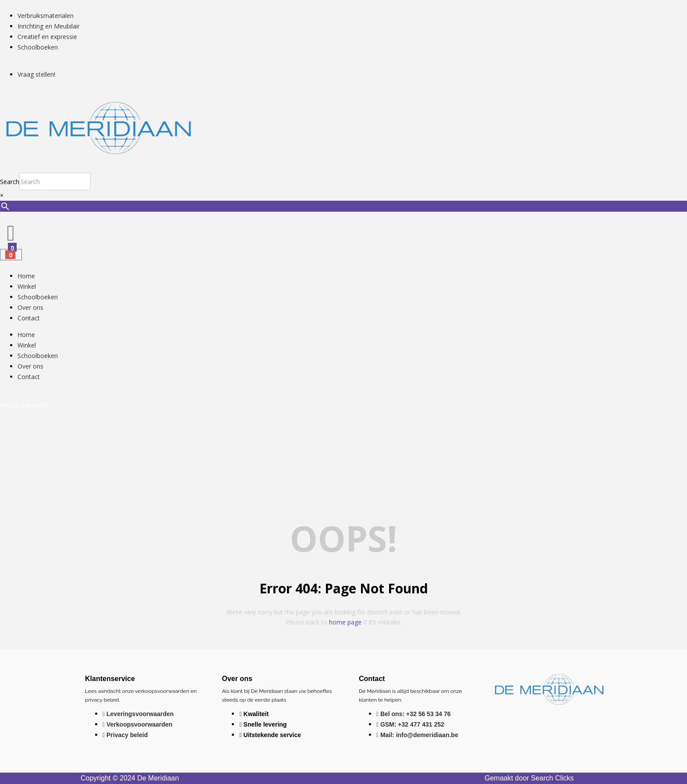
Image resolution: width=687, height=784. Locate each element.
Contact (29, 318)
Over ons (30, 307)
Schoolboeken (38, 297)
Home (26, 276)
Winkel (27, 286)
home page (345, 622)
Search (10, 182)
